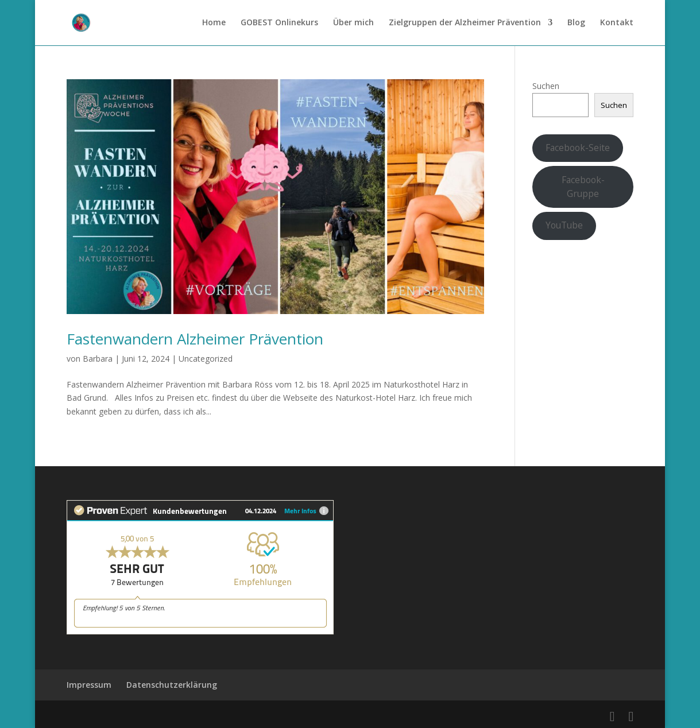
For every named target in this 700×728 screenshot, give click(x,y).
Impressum (89, 685)
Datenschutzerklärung (172, 685)
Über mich (353, 24)
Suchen (546, 86)
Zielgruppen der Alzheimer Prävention (465, 24)
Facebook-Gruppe (583, 187)
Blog (576, 24)
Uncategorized (206, 359)
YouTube (564, 225)
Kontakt (617, 24)
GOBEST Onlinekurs (279, 24)
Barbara (98, 359)
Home (214, 24)
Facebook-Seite (578, 148)
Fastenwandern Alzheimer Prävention (195, 339)
